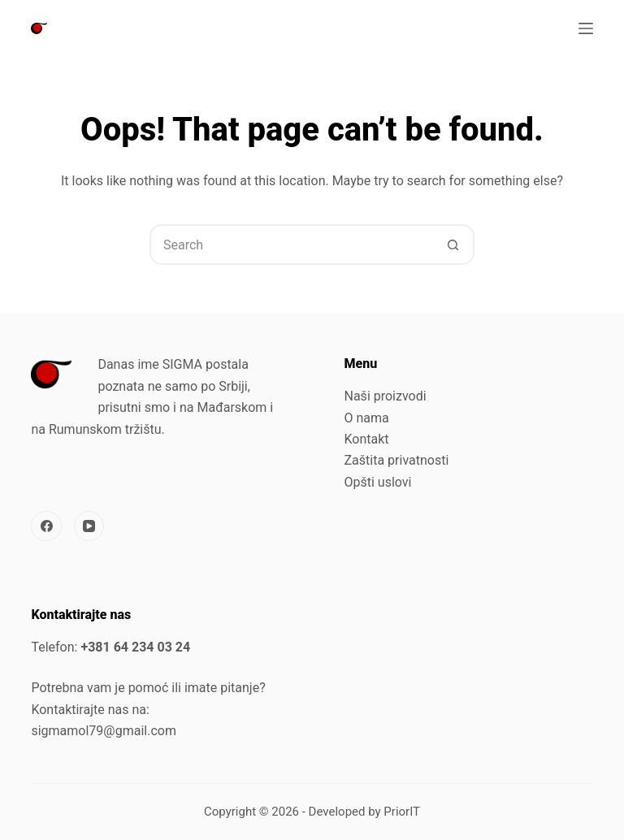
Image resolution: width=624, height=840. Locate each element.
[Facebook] (46, 526)
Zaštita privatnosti (397, 460)
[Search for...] (292, 245)
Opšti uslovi (378, 482)
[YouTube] (89, 526)
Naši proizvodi (386, 396)
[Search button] (453, 245)
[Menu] (586, 28)
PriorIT (402, 812)
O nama (367, 418)
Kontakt (367, 439)
